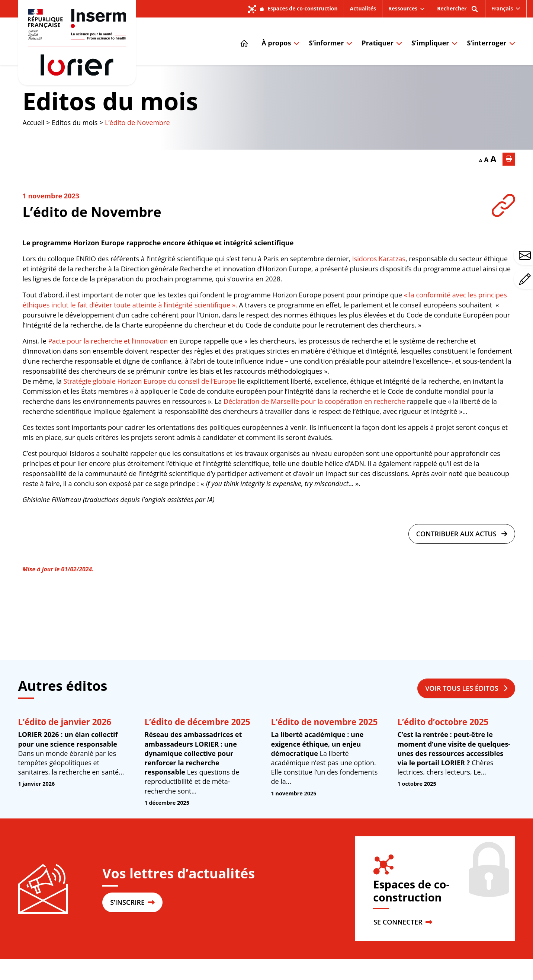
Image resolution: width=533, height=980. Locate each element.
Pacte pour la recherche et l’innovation (108, 341)
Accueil (34, 122)
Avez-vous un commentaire (526, 279)
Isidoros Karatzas (379, 259)
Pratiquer (378, 43)
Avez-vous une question (526, 255)
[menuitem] (506, 9)
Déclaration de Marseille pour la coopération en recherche (314, 401)
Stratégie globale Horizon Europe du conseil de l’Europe (150, 381)
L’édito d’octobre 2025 (443, 722)
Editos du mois (110, 101)
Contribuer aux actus (462, 534)
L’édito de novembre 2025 (325, 722)
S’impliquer (430, 43)
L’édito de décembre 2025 (198, 722)
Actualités (363, 8)
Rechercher (458, 11)
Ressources (403, 8)
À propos (276, 43)
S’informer (326, 43)
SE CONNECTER (403, 922)
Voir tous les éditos (466, 688)
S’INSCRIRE (132, 902)
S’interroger (487, 43)
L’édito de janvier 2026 (65, 722)
